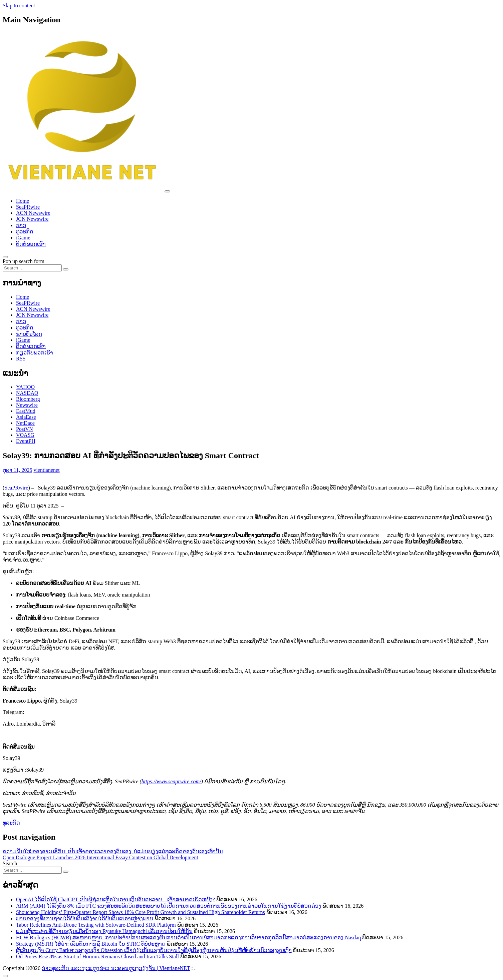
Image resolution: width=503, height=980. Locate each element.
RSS (21, 359)
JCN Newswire (32, 219)
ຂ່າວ (21, 225)
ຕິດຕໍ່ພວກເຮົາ (31, 244)
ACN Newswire (33, 213)
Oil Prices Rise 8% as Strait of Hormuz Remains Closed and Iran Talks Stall (97, 956)
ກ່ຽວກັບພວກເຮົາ (35, 353)
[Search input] (32, 268)
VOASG (25, 435)
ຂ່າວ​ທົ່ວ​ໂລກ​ (29, 334)
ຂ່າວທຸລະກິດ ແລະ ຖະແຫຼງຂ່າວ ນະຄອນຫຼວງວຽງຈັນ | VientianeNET (116, 968)
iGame (23, 238)
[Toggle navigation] (167, 191)
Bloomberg (28, 399)
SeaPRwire (28, 207)
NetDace (25, 423)
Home (23, 201)
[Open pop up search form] (5, 257)
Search (10, 863)
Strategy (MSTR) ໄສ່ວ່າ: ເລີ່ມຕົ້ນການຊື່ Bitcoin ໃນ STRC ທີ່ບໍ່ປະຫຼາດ (91, 944)
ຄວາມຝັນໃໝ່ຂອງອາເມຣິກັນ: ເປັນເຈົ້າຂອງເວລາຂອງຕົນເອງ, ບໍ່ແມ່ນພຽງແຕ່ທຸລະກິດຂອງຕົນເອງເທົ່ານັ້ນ (113, 851)
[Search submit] (66, 269)
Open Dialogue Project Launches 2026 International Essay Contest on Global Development (100, 857)
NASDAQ (27, 393)
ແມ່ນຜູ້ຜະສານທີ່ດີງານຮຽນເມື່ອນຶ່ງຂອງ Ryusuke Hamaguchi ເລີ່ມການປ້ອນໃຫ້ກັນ (104, 931)
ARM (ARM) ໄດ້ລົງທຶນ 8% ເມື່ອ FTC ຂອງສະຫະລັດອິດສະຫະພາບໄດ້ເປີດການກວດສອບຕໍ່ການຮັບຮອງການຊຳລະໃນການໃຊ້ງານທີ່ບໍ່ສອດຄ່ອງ (169, 906)
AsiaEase (26, 417)
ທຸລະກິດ (25, 232)
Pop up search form (24, 261)
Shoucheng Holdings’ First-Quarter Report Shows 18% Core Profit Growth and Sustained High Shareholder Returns (141, 912)
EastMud (26, 411)
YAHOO (25, 387)
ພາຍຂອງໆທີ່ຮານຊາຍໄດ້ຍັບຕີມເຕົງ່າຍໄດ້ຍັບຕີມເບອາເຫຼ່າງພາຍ (85, 918)
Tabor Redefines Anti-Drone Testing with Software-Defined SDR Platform (96, 925)
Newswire (27, 405)
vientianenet (46, 470)
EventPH (26, 441)
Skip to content (19, 6)
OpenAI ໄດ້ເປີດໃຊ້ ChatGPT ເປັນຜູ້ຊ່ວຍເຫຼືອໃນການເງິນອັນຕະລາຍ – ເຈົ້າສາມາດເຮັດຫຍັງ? (115, 899)
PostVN (25, 429)
